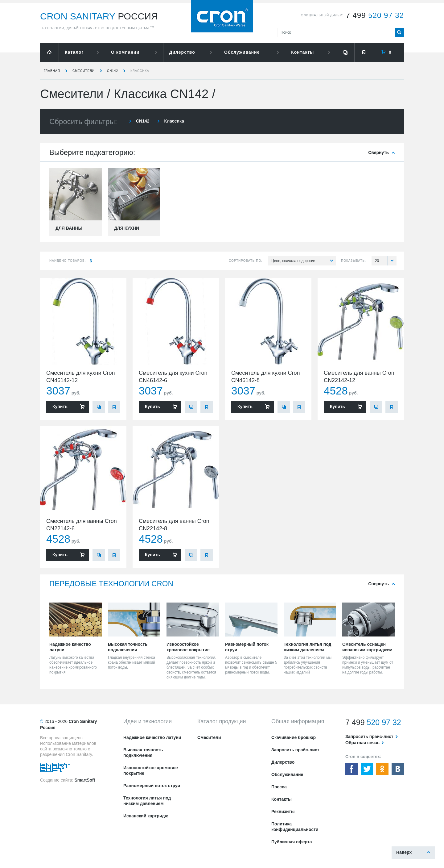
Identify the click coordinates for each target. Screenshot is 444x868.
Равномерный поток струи (152, 786)
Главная (52, 71)
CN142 (113, 71)
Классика (140, 71)
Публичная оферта (292, 842)
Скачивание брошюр (294, 737)
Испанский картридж (146, 816)
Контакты (302, 52)
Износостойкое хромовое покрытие (151, 770)
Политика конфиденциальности (295, 827)
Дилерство (182, 52)
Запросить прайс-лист (295, 750)
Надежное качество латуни (152, 737)
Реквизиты (283, 812)
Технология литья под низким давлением (147, 801)
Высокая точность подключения (143, 753)
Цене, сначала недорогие (304, 261)
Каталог (74, 52)
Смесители (84, 71)
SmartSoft (85, 780)
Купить (60, 407)
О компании (125, 52)
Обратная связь (362, 743)
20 (386, 261)
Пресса (279, 787)
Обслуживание (242, 52)
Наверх (404, 852)
